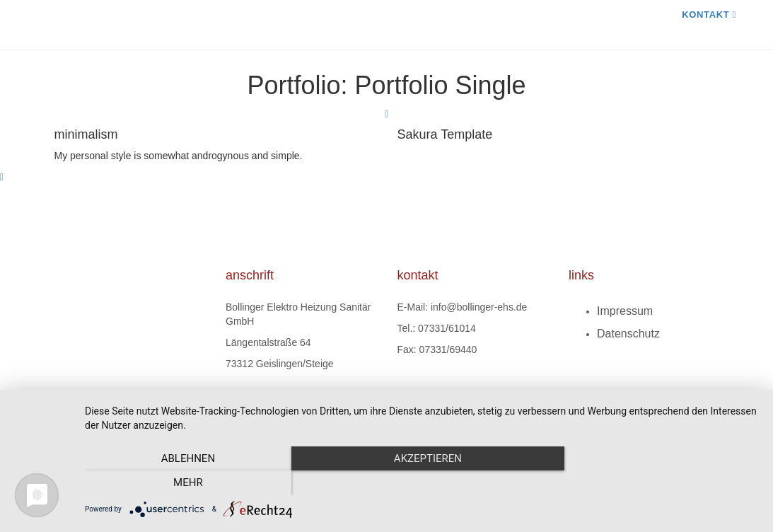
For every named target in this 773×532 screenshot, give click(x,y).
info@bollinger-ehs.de (479, 307)
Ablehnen (186, 483)
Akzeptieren (422, 483)
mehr (658, 483)
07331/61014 (447, 328)
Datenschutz (628, 334)
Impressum (625, 311)
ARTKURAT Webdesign (395, 401)
